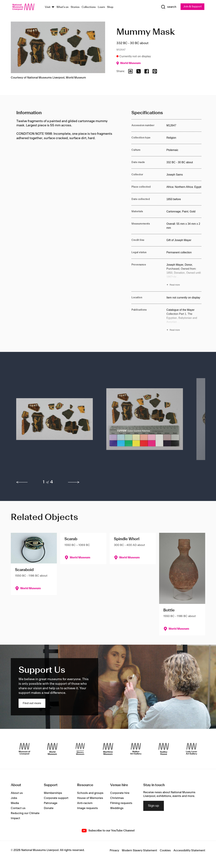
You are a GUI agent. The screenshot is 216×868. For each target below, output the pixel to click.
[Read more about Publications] (184, 320)
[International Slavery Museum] (80, 749)
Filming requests (121, 803)
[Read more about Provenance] (184, 275)
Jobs (14, 798)
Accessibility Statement (189, 851)
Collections (89, 7)
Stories (75, 7)
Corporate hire (120, 793)
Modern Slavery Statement (139, 851)
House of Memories (90, 798)
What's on (63, 7)
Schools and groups (90, 793)
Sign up (154, 806)
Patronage (51, 803)
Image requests (87, 808)
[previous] (22, 482)
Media (15, 803)
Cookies (165, 851)
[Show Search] (167, 7)
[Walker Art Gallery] (136, 749)
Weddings (117, 808)
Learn (101, 7)
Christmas (117, 798)
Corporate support (56, 798)
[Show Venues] (53, 7)
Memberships (53, 793)
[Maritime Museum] (108, 749)
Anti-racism (85, 803)
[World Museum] (52, 749)
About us (17, 793)
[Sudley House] (164, 749)
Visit (48, 7)
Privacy (114, 851)
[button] (55, 421)
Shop (110, 7)
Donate (49, 808)
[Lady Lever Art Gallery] (192, 749)
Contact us (18, 808)
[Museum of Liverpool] (24, 749)
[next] (74, 482)
